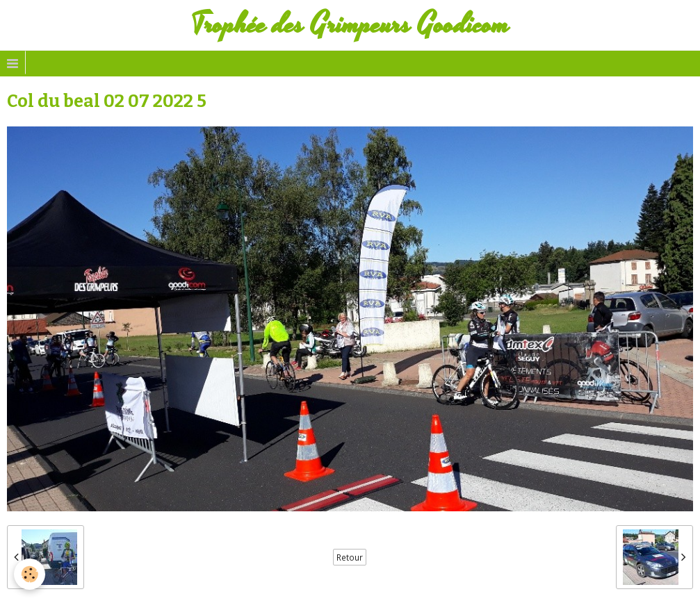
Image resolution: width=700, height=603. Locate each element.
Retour (350, 557)
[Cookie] (30, 574)
